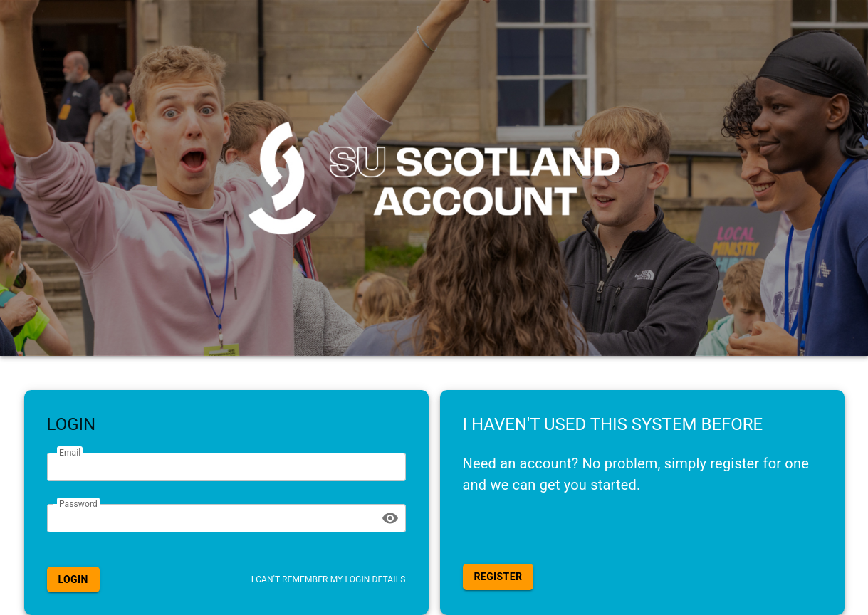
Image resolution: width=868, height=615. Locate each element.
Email (70, 453)
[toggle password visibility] (390, 518)
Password (78, 503)
